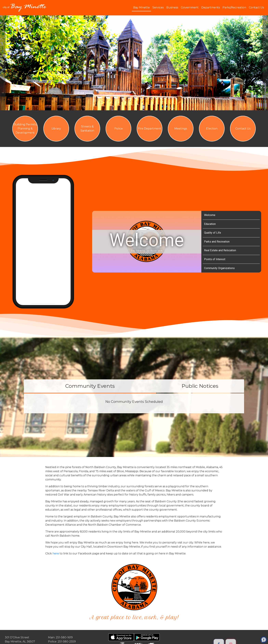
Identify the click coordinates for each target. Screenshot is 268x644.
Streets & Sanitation (87, 129)
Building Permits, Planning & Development (25, 129)
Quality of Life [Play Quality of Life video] (213, 233)
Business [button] (172, 7)
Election (212, 129)
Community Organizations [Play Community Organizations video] (219, 268)
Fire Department (150, 129)
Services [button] (158, 7)
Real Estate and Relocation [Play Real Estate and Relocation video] (220, 250)
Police (119, 129)
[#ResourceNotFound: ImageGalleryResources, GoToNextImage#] (265, 63)
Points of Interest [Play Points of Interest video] (215, 259)
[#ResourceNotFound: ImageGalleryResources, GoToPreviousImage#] (3, 63)
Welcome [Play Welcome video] (210, 215)
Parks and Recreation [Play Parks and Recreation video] (217, 242)
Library (56, 129)
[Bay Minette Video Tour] (147, 242)
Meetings (181, 129)
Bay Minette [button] (141, 7)
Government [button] (190, 7)
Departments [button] (211, 7)
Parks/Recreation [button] (234, 7)
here (56, 553)
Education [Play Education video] (210, 224)
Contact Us (256, 7)
